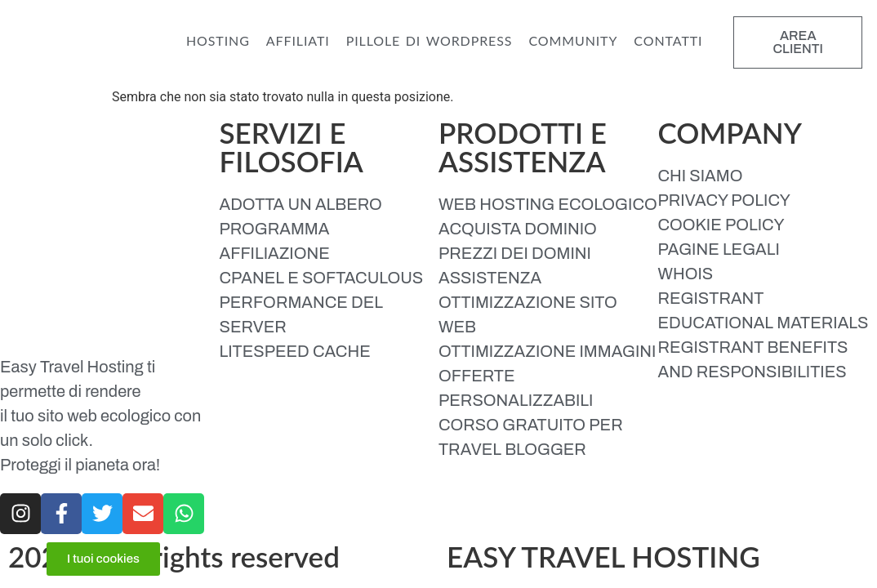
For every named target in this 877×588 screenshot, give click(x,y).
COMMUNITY (573, 40)
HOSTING (218, 40)
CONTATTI (668, 40)
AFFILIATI (298, 40)
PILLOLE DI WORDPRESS (430, 40)
